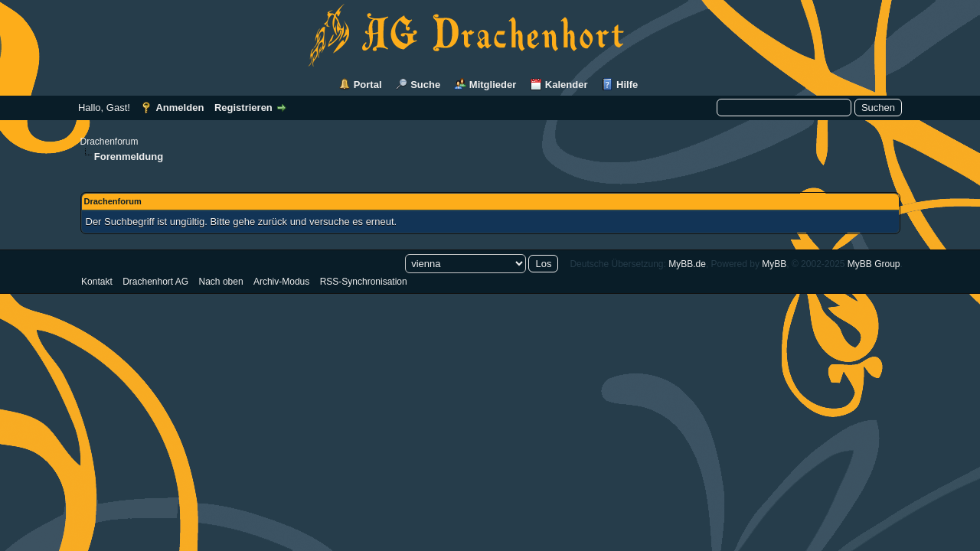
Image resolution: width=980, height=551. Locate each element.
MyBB (774, 264)
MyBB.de (687, 264)
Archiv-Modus (281, 282)
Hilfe (627, 85)
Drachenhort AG (155, 282)
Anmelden (180, 108)
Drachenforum (109, 142)
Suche (425, 85)
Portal (368, 85)
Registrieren (243, 108)
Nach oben (221, 282)
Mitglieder (493, 85)
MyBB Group (874, 264)
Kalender (567, 85)
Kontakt (97, 282)
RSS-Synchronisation (364, 282)
